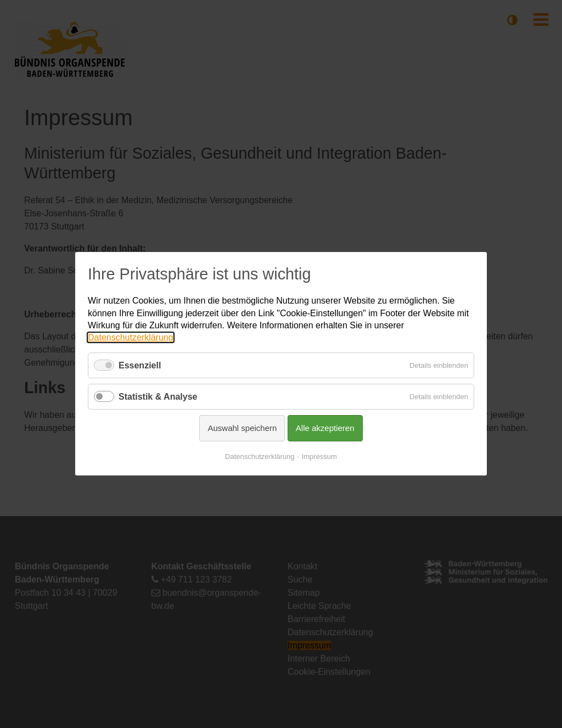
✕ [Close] (479, 265)
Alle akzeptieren (325, 429)
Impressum (319, 457)
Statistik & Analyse (158, 397)
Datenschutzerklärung (131, 338)
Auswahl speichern (242, 429)
